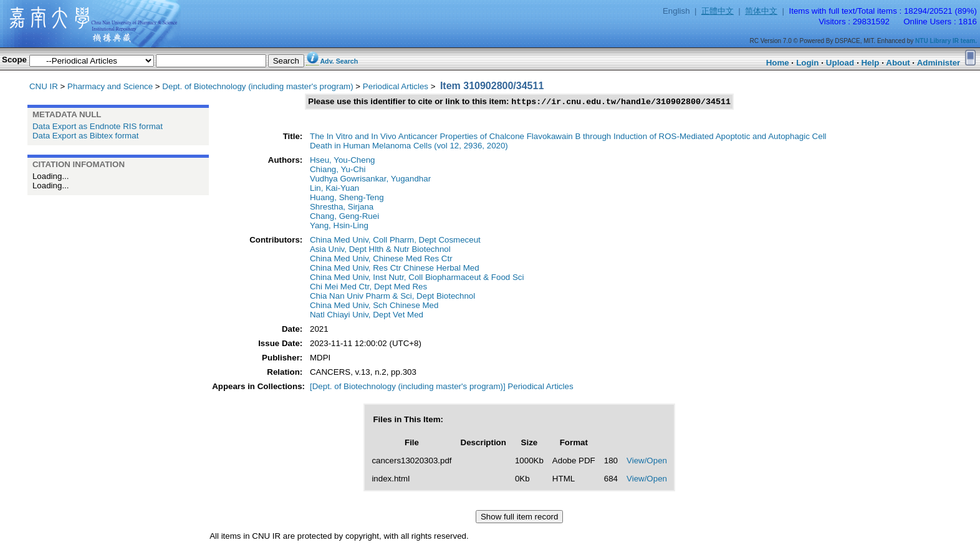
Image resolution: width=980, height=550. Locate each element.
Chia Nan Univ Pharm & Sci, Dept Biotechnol (392, 297)
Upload (840, 63)
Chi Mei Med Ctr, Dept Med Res (368, 288)
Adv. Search (339, 61)
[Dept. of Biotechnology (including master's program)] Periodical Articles (442, 388)
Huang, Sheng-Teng (347, 199)
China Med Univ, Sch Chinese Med (374, 306)
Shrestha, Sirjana (342, 208)
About (898, 63)
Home (778, 63)
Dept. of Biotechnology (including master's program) (257, 86)
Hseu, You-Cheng (342, 161)
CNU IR (44, 86)
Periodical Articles (396, 86)
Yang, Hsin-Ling (339, 227)
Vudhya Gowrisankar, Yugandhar (370, 180)
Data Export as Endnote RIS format (98, 126)
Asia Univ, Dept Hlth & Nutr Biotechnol (380, 250)
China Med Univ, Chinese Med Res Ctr (381, 260)
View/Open (647, 462)
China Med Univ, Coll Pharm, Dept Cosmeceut (395, 241)
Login (807, 63)
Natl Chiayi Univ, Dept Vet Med (367, 316)
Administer (939, 63)
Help (870, 63)
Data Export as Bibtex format (85, 136)
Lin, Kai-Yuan (334, 189)
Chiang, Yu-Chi (338, 171)
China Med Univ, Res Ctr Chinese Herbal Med (395, 269)
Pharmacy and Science (110, 86)
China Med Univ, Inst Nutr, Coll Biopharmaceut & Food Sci (417, 278)
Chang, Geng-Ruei (344, 217)
